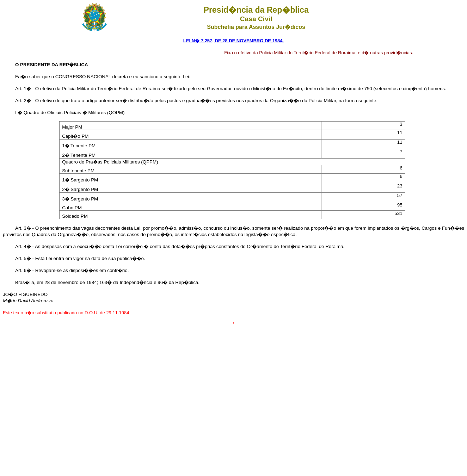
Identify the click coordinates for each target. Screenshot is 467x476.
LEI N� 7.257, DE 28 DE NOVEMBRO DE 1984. (233, 41)
